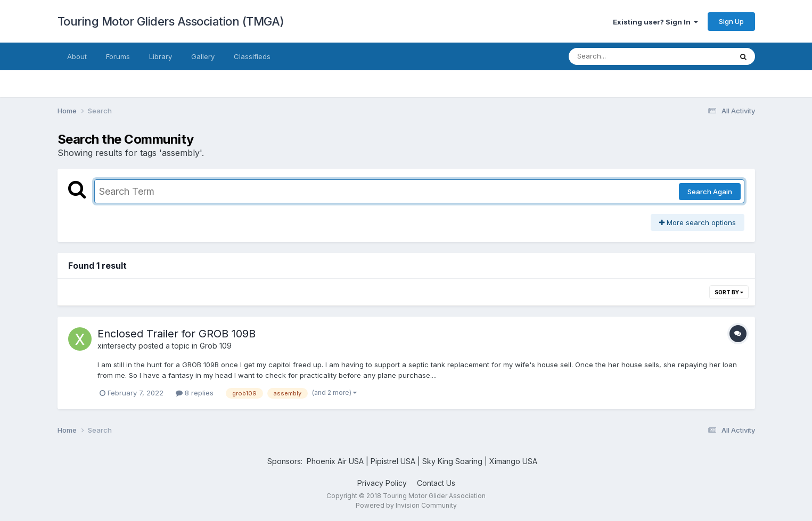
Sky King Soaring (452, 461)
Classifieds (252, 56)
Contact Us (436, 483)
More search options (698, 222)
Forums (118, 56)
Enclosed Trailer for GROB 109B (177, 334)
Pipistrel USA (394, 461)
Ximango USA (513, 461)
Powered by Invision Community (406, 505)
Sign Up (731, 21)
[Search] (621, 56)
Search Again (710, 192)
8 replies (195, 393)
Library (161, 56)
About (77, 56)
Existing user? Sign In (655, 22)
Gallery (203, 56)
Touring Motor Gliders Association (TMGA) (171, 21)
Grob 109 (216, 346)
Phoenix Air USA (335, 461)
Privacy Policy (382, 483)
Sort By (729, 292)
